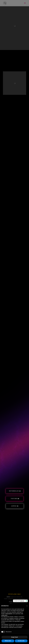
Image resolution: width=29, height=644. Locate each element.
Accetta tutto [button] (21, 641)
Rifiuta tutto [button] (8, 641)
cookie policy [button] (4, 615)
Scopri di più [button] (14, 637)
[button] (27, 606)
